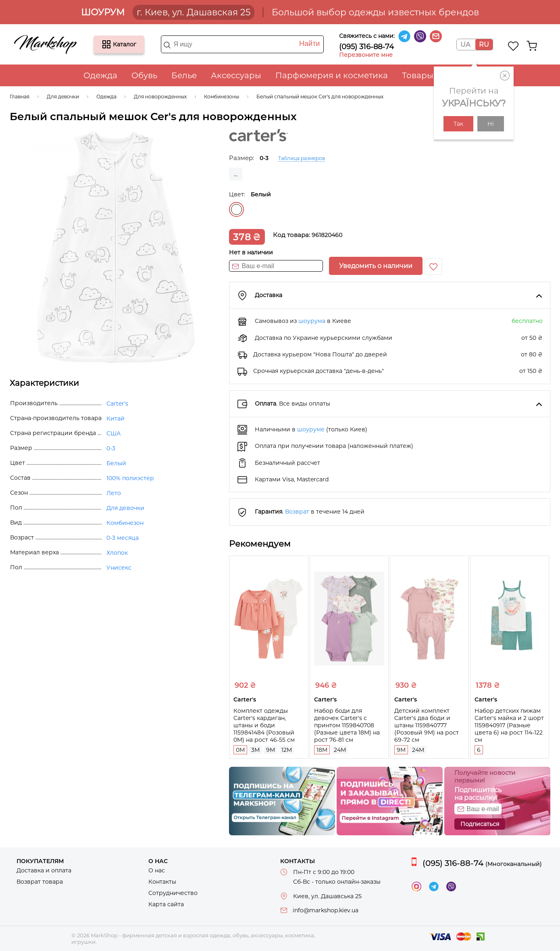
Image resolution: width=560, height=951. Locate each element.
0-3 (111, 448)
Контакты (162, 882)
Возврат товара (40, 882)
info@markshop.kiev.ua (326, 910)
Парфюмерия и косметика (332, 75)
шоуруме (311, 429)
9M (271, 750)
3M (255, 750)
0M (240, 750)
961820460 (327, 235)
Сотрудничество (173, 893)
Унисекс (119, 568)
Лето (114, 493)
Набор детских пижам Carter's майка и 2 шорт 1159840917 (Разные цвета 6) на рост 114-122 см (509, 725)
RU (484, 45)
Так (458, 124)
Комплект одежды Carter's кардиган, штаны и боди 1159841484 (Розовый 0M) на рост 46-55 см (264, 725)
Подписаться (480, 824)
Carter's (117, 404)
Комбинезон (125, 523)
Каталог (106, 44)
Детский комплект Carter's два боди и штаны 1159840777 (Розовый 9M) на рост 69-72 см (427, 725)
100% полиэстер (130, 478)
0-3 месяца (123, 538)
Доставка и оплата (44, 870)
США (113, 433)
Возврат (297, 512)
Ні (491, 124)
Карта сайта (166, 904)
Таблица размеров (302, 158)
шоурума (312, 321)
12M (287, 750)
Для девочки (125, 508)
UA (465, 45)
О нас (157, 870)
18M (322, 750)
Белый (236, 209)
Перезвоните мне (366, 55)
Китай (116, 418)
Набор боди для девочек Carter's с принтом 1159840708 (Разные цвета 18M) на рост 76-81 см (347, 725)
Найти (309, 44)
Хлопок (117, 553)
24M (340, 750)
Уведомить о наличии (376, 266)
